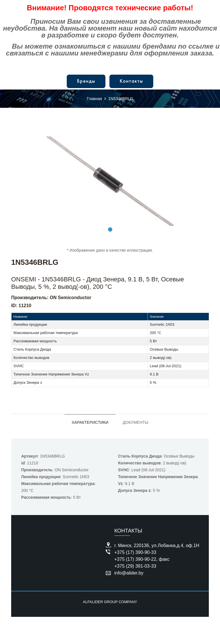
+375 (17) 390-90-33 (135, 552)
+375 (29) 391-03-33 (135, 566)
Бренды (86, 81)
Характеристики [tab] (90, 422)
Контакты (131, 81)
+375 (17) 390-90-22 (135, 559)
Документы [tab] (135, 422)
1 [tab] (110, 229)
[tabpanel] (110, 181)
